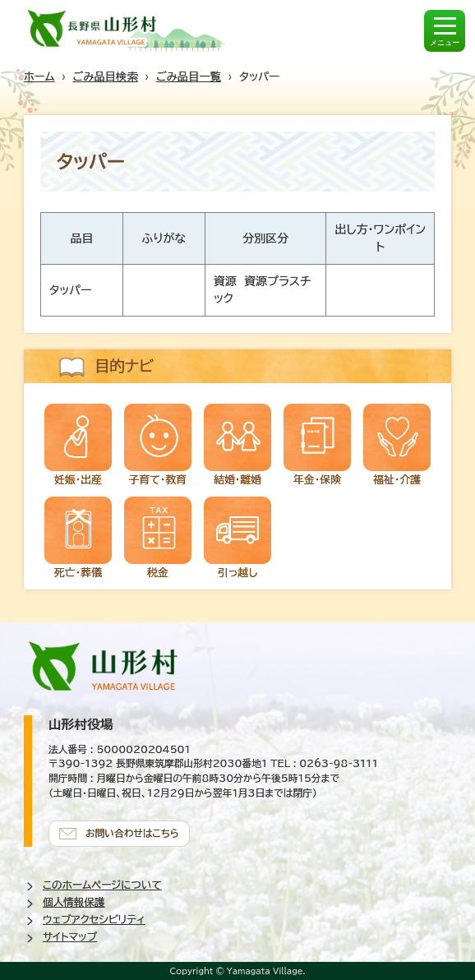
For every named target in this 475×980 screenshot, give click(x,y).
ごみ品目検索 (106, 76)
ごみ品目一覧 (189, 76)
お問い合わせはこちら (132, 833)
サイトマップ (70, 937)
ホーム (39, 76)
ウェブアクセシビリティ (94, 920)
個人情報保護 (74, 902)
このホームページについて (102, 885)
